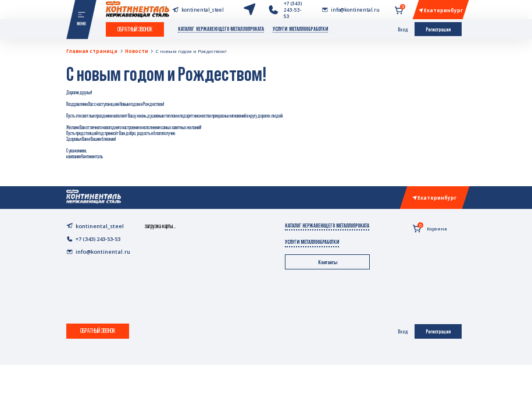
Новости (137, 51)
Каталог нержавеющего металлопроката (221, 29)
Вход (403, 29)
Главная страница (92, 51)
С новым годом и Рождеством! (191, 51)
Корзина (430, 228)
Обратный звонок (135, 29)
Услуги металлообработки (300, 29)
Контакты (328, 262)
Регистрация (438, 29)
